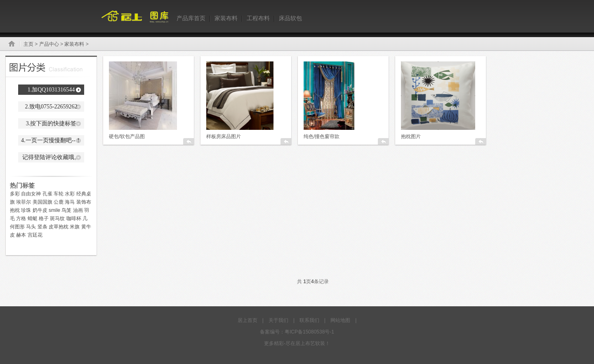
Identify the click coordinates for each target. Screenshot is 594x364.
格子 (44, 218)
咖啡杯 (74, 218)
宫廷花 (35, 235)
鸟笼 (66, 210)
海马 (70, 202)
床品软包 (290, 18)
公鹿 (59, 202)
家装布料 (226, 18)
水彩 (70, 194)
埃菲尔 (24, 202)
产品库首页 (191, 18)
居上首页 (247, 320)
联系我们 (309, 320)
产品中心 (49, 44)
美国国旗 (42, 202)
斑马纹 (57, 218)
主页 (28, 44)
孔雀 (47, 194)
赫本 (21, 235)
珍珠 (26, 210)
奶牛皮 (40, 210)
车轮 (59, 194)
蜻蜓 (33, 218)
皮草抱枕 (59, 227)
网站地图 (340, 320)
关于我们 (278, 320)
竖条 (42, 227)
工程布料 (258, 18)
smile (54, 210)
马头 (31, 227)
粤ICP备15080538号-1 (309, 332)
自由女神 (31, 194)
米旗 (75, 227)
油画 (78, 210)
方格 (21, 218)
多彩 (15, 194)
